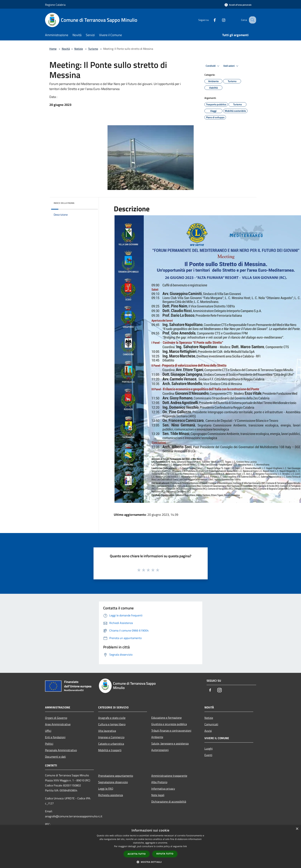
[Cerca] (252, 20)
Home (53, 49)
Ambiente (157, 737)
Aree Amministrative (58, 724)
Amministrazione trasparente (169, 776)
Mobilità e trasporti (110, 750)
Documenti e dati (55, 757)
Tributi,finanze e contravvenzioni (171, 731)
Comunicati (211, 724)
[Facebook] (211, 20)
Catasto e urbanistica (111, 744)
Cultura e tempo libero (112, 724)
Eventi (208, 755)
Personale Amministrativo (61, 750)
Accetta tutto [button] (137, 854)
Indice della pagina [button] (64, 203)
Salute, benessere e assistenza (170, 743)
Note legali (158, 795)
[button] (151, 862)
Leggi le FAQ (106, 789)
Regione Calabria (55, 5)
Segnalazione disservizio (113, 782)
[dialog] (150, 847)
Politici (49, 744)
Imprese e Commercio (111, 737)
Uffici (48, 731)
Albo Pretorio (159, 782)
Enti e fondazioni (55, 737)
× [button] (297, 829)
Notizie (79, 49)
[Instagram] (220, 20)
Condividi (213, 66)
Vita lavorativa (107, 731)
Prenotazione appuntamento (116, 776)
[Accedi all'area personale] (238, 5)
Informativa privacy (163, 789)
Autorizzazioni (160, 750)
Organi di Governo (56, 718)
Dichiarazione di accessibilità (169, 802)
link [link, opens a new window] (185, 846)
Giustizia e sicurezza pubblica (169, 724)
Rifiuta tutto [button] (165, 854)
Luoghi (209, 748)
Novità (66, 49)
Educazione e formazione (166, 718)
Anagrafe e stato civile (112, 718)
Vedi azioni (231, 66)
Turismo (93, 49)
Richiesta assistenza (111, 795)
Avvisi (208, 731)
